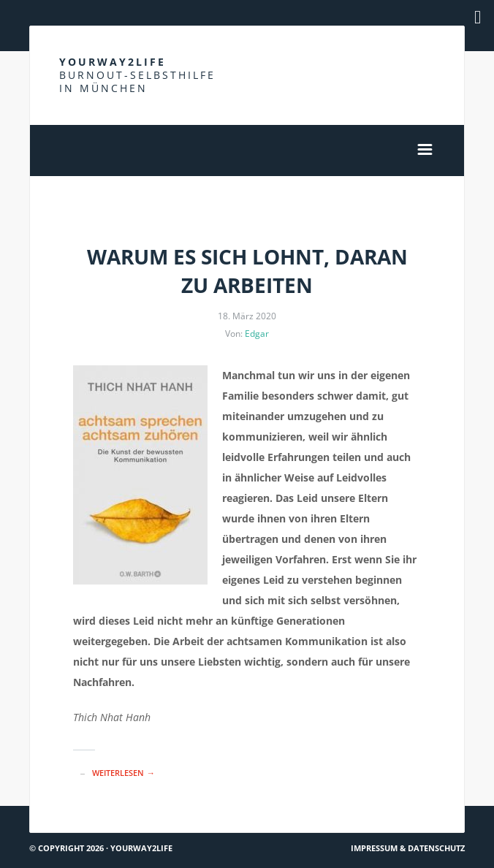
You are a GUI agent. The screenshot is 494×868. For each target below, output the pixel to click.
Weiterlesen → (123, 773)
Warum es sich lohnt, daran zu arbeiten (247, 271)
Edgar (257, 334)
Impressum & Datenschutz (408, 848)
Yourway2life (137, 75)
